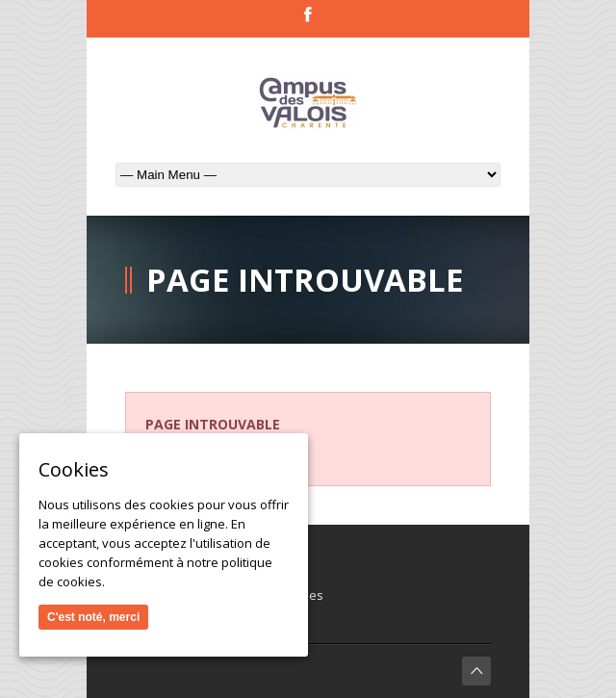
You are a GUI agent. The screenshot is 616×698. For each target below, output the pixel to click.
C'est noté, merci (93, 617)
